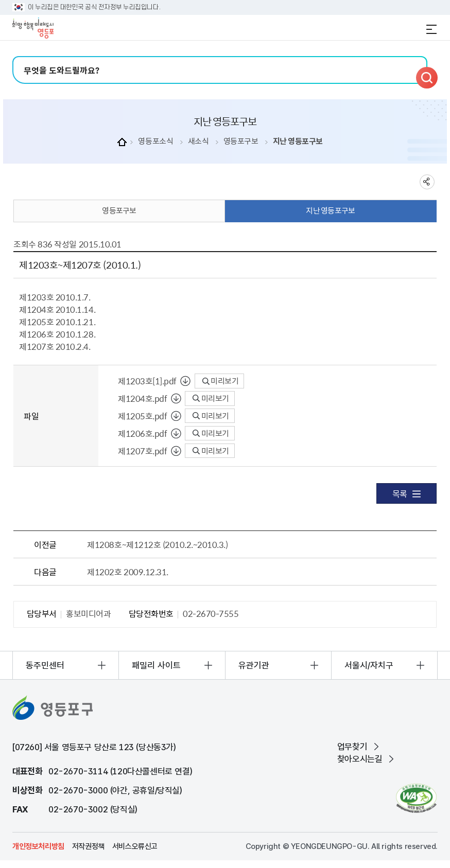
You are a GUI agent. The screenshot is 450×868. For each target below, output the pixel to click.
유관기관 (254, 665)
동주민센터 (45, 665)
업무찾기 (352, 747)
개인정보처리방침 (38, 846)
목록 (406, 493)
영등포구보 (241, 141)
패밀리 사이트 (156, 665)
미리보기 (221, 381)
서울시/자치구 (369, 665)
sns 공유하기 (427, 182)
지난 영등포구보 (298, 141)
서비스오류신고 (135, 846)
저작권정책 (88, 846)
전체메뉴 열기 (431, 29)
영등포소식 (155, 141)
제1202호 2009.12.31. (127, 572)
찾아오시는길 (360, 759)
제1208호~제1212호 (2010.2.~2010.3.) (157, 544)
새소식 (198, 141)
